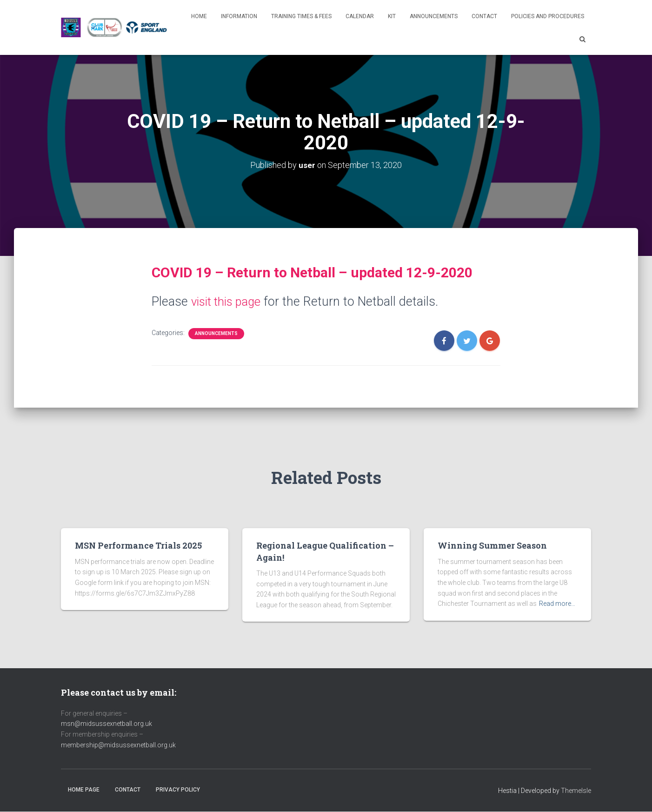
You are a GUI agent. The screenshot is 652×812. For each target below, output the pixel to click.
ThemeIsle (576, 791)
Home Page (84, 790)
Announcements (434, 16)
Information (239, 16)
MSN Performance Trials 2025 (138, 545)
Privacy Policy (178, 790)
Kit (392, 16)
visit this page (229, 301)
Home (199, 16)
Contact (484, 16)
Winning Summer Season (492, 545)
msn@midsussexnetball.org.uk (106, 724)
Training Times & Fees (301, 16)
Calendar (360, 16)
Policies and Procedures (548, 16)
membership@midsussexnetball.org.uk (118, 745)
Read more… (557, 604)
